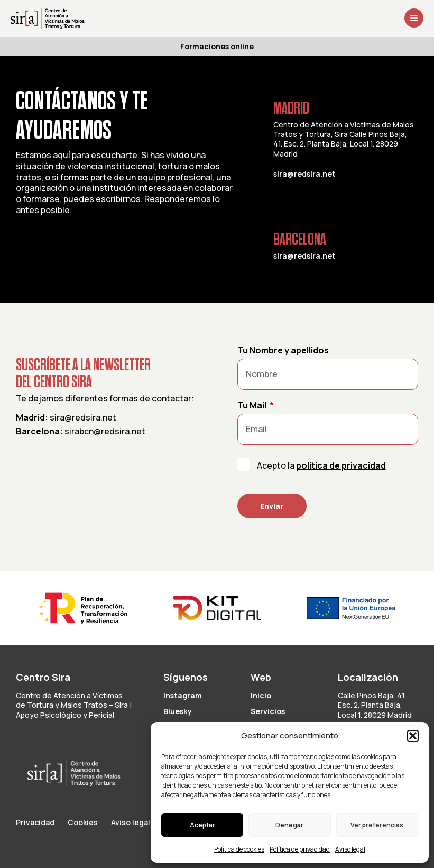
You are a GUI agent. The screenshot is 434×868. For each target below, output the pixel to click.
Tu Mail (253, 406)
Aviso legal (350, 849)
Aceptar (202, 825)
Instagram (183, 695)
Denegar (289, 825)
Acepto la (321, 465)
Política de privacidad (300, 849)
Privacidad (35, 822)
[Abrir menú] (414, 18)
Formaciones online (217, 46)
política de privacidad (341, 465)
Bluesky (178, 711)
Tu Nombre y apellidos (283, 351)
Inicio (261, 695)
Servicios (268, 711)
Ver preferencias (377, 825)
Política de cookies (239, 849)
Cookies (83, 822)
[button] (413, 736)
